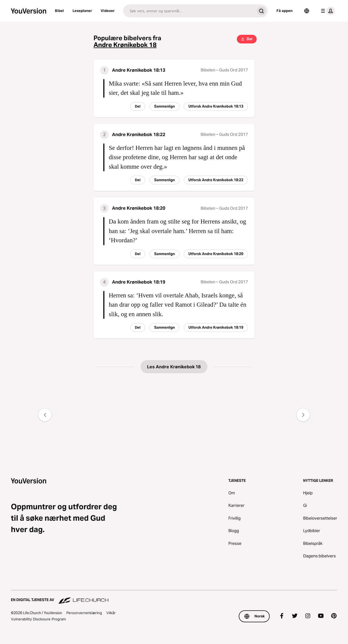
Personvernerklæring (84, 613)
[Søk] (189, 11)
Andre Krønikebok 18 (125, 45)
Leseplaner (82, 11)
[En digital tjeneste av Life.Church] (174, 597)
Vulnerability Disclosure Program (38, 619)
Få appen (285, 11)
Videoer (108, 11)
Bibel (59, 11)
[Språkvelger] (307, 11)
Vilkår (111, 613)
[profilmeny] (327, 11)
